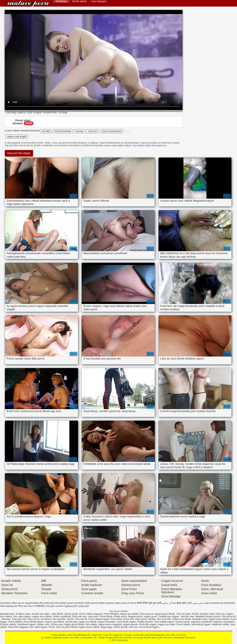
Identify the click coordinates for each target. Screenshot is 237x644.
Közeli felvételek (63, 131)
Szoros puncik (183, 622)
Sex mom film (164, 619)
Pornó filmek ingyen (149, 627)
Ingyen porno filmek (165, 614)
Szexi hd (93, 131)
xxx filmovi (46, 619)
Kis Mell (46, 131)
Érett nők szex (80, 616)
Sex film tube (188, 616)
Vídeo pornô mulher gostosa (99, 603)
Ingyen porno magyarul (110, 624)
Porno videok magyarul (91, 614)
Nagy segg (106, 627)
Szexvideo (28, 4)
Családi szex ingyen (169, 616)
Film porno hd (229, 616)
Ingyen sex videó (167, 624)
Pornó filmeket (111, 614)
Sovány (80, 131)
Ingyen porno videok (89, 627)
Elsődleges (61, 1)
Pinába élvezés (145, 622)
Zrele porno (141, 619)
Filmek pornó (120, 616)
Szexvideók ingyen (201, 624)
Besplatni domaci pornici (208, 616)
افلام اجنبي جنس (201, 603)
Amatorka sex (217, 603)
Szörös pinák (71, 614)
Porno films (116, 619)
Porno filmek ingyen (33, 622)
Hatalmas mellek (220, 624)
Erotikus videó (207, 614)
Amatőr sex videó (41, 614)
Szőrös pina (57, 624)
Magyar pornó (135, 616)
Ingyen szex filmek (54, 622)
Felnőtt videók (79, 1)
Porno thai (129, 619)
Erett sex (220, 614)
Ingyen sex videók (129, 614)
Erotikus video (23, 614)
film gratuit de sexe (50, 603)
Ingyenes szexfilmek (201, 622)
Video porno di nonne (125, 603)
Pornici (71, 619)
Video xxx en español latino (25, 603)
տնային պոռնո (55, 606)
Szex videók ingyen (164, 622)
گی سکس (167, 603)
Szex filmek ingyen (126, 622)
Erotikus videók (8, 624)
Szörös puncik (120, 627)
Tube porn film (19, 619)
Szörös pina (71, 622)
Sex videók (91, 624)
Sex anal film (59, 619)
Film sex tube (183, 614)
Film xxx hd (33, 619)
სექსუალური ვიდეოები (77, 606)
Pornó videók (183, 624)
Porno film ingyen (148, 624)
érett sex (133, 627)
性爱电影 (40, 606)
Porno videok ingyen (99, 619)
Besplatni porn (7, 614)
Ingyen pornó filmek (74, 624)
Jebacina (6, 619)
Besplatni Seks (200, 619)
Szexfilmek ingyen (26, 624)
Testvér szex (43, 624)
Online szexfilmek (62, 616)
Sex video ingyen (22, 616)
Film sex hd (81, 619)
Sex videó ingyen (39, 627)
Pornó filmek (106, 616)
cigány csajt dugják (17, 136)
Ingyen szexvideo (107, 622)
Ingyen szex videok (42, 616)
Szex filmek (57, 614)
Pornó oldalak (15, 622)
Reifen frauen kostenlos (72, 603)
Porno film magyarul (18, 627)
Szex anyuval (146, 614)
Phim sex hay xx (26, 606)
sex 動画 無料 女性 (182, 603)
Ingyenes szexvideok (224, 622)
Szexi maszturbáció (112, 131)
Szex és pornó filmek (67, 627)
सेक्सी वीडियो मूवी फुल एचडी (149, 603)
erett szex (93, 616)
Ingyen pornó (150, 616)
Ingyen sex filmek (88, 622)
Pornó (52, 627)
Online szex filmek (182, 619)
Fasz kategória (99, 1)
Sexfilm (152, 619)
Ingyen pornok (130, 624)
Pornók (195, 614)
